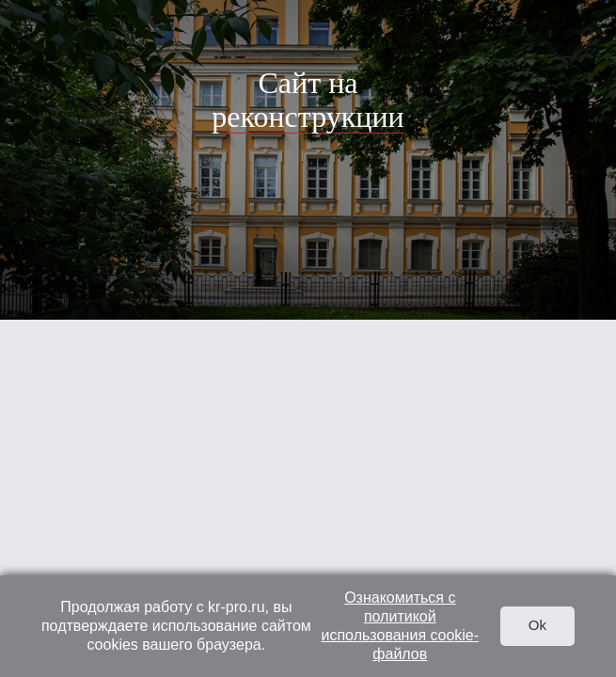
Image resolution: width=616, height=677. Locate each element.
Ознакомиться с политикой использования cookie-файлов (401, 626)
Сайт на (308, 100)
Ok (537, 625)
